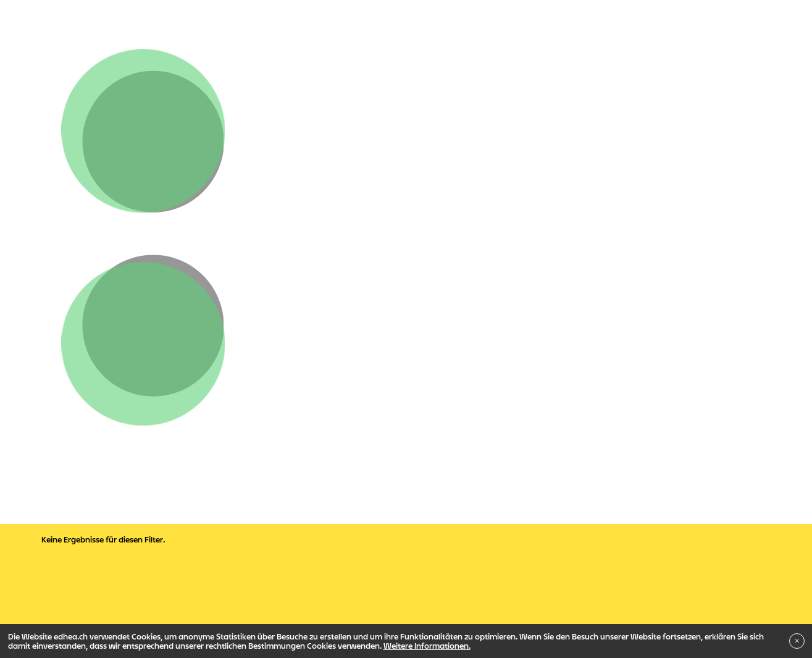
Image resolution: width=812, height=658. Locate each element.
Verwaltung (72, 465)
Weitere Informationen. (427, 646)
